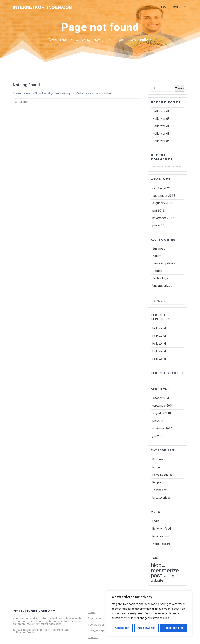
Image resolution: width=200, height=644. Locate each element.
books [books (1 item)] (165, 566)
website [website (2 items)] (157, 581)
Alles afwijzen (146, 628)
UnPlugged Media (24, 632)
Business (159, 249)
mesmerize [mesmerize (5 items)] (165, 570)
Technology (160, 278)
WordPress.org (161, 544)
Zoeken (179, 88)
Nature (157, 256)
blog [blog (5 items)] (156, 565)
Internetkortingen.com (43, 7)
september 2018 (164, 196)
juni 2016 (158, 225)
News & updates (164, 263)
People (157, 271)
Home (92, 612)
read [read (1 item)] (165, 577)
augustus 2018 (162, 203)
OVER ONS (180, 7)
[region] (149, 613)
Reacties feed (161, 536)
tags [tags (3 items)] (172, 576)
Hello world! (161, 111)
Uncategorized (162, 286)
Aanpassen (122, 628)
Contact (93, 637)
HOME (164, 7)
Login (156, 521)
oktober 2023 (162, 188)
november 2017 (163, 218)
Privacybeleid (96, 631)
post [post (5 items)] (156, 575)
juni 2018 (158, 211)
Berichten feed (162, 529)
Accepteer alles (174, 628)
